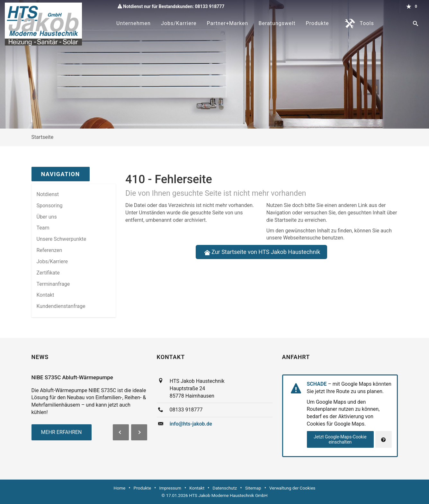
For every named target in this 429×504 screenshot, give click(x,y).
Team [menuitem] (43, 228)
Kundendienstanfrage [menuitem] (61, 306)
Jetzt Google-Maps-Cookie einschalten (340, 439)
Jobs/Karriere (179, 23)
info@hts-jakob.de (191, 424)
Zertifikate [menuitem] (48, 273)
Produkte (317, 23)
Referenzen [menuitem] (49, 250)
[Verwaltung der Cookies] (384, 439)
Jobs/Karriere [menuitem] (52, 261)
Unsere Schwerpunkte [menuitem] (62, 239)
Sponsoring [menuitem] (50, 206)
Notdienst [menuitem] (48, 194)
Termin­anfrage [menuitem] (53, 284)
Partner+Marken (227, 23)
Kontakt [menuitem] (45, 295)
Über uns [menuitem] (47, 217)
